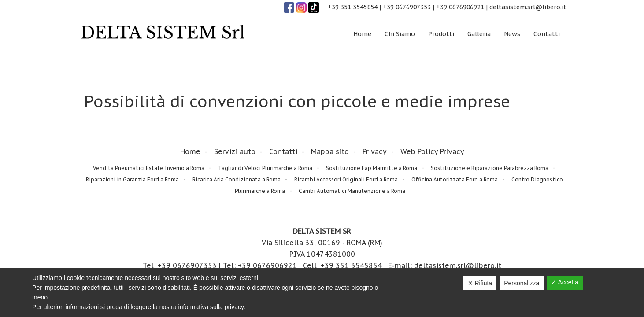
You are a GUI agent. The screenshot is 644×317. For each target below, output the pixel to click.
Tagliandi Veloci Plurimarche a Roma (265, 168)
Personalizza (522, 283)
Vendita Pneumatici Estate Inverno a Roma (149, 168)
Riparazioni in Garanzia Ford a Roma (132, 179)
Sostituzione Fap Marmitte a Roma (372, 168)
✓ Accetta (565, 282)
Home (190, 151)
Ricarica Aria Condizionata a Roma (237, 179)
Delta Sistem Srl (163, 33)
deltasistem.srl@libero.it (528, 7)
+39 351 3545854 (353, 7)
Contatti (283, 151)
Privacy (375, 151)
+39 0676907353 (407, 7)
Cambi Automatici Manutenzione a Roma (352, 191)
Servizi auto (235, 151)
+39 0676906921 (460, 7)
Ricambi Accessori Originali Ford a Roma (346, 179)
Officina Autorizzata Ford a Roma (455, 179)
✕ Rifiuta (480, 283)
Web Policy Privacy (432, 151)
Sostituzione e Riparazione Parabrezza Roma (490, 168)
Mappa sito (330, 151)
